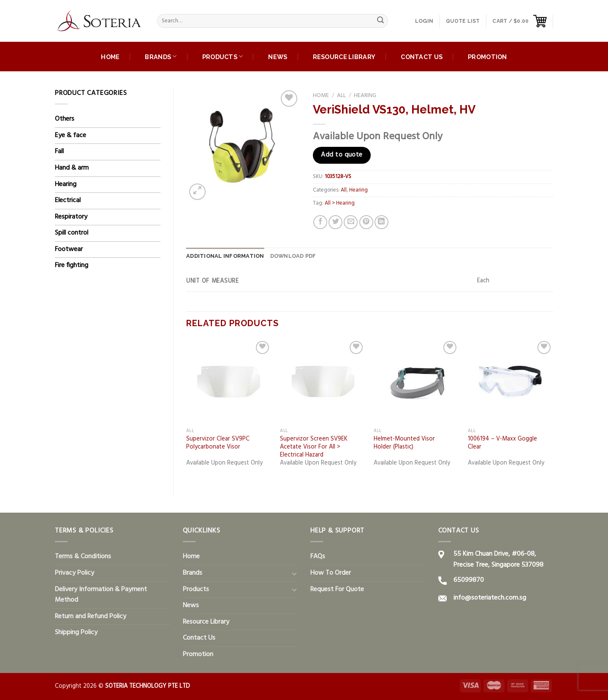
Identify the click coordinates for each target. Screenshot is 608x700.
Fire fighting (72, 265)
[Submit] (380, 21)
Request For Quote (337, 589)
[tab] (225, 256)
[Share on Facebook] (320, 222)
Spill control (72, 233)
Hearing (66, 184)
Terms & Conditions (83, 557)
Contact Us (422, 57)
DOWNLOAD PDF (293, 256)
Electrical (68, 200)
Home (110, 57)
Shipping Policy (76, 632)
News (278, 57)
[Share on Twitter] (335, 222)
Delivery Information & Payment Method (101, 595)
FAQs (318, 557)
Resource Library (344, 57)
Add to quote (342, 155)
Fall (59, 151)
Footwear (69, 249)
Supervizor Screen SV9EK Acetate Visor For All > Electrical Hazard (314, 447)
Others (65, 119)
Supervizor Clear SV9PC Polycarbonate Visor (218, 443)
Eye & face (71, 135)
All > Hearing (340, 203)
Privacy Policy (75, 573)
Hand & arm (72, 168)
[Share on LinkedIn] (381, 222)
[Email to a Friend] (351, 222)
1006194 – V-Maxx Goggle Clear (502, 443)
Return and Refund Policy (91, 616)
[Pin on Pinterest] (366, 222)
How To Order (331, 573)
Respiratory (71, 217)
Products (223, 56)
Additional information (225, 256)
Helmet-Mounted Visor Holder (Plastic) (404, 443)
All (341, 96)
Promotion (487, 57)
